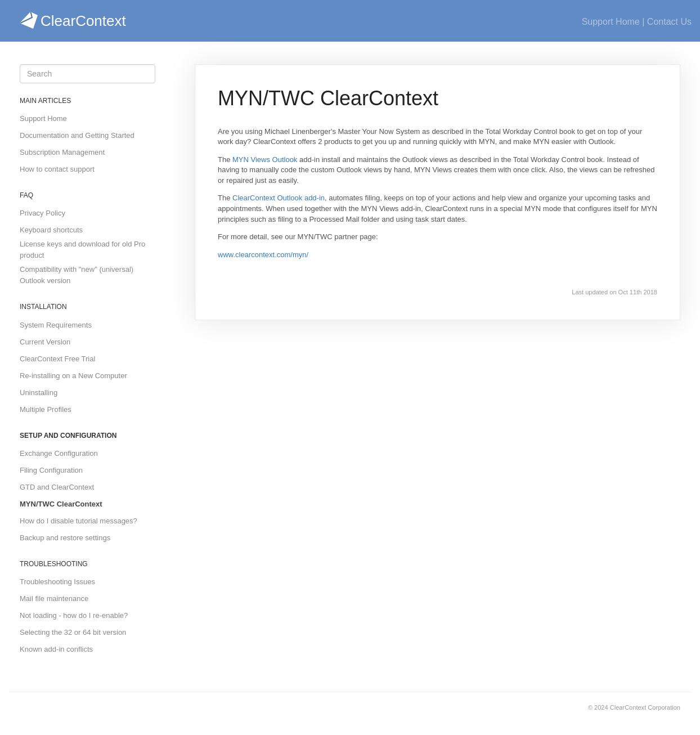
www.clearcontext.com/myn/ (263, 255)
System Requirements (56, 325)
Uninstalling (39, 393)
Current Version (45, 342)
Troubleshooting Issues (57, 582)
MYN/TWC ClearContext (61, 504)
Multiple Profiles (46, 409)
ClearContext (73, 21)
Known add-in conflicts (56, 649)
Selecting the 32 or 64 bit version (73, 632)
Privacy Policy (42, 213)
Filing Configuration (51, 470)
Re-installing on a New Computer (73, 376)
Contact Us (669, 22)
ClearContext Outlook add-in (279, 198)
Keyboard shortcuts (51, 230)
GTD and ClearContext (57, 487)
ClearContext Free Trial (57, 359)
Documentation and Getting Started (77, 135)
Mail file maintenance (54, 599)
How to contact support (57, 169)
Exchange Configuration (59, 453)
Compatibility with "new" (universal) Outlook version (77, 275)
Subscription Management (62, 152)
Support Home (611, 22)
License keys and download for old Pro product (82, 250)
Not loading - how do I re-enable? (74, 615)
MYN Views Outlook (265, 160)
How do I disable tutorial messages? (78, 521)
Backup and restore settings (65, 538)
